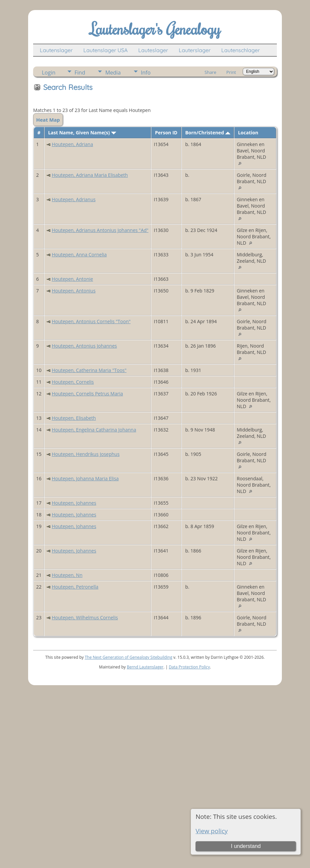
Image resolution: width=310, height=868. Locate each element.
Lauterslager (195, 50)
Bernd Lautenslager (145, 667)
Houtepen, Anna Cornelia (79, 255)
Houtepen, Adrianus (74, 199)
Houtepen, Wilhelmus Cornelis (85, 617)
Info (146, 73)
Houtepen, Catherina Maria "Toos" (89, 370)
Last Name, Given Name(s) (82, 133)
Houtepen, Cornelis (73, 382)
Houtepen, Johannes (74, 503)
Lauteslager (153, 50)
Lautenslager (56, 50)
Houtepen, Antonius (74, 291)
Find (80, 73)
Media (113, 73)
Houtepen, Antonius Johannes (85, 346)
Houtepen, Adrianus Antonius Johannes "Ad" (100, 230)
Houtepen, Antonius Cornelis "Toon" (91, 321)
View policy (212, 831)
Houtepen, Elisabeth (74, 418)
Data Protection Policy (189, 667)
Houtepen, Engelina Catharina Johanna (94, 430)
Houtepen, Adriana (72, 144)
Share (210, 72)
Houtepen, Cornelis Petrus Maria (88, 394)
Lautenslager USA (105, 50)
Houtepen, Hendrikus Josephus (86, 454)
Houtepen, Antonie (72, 279)
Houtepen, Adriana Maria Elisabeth (90, 175)
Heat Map (48, 120)
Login (49, 73)
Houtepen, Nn (67, 575)
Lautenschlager (241, 50)
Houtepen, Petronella (75, 587)
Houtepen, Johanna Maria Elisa (85, 478)
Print (231, 72)
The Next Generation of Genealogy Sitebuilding (129, 657)
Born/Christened (208, 133)
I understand (246, 846)
